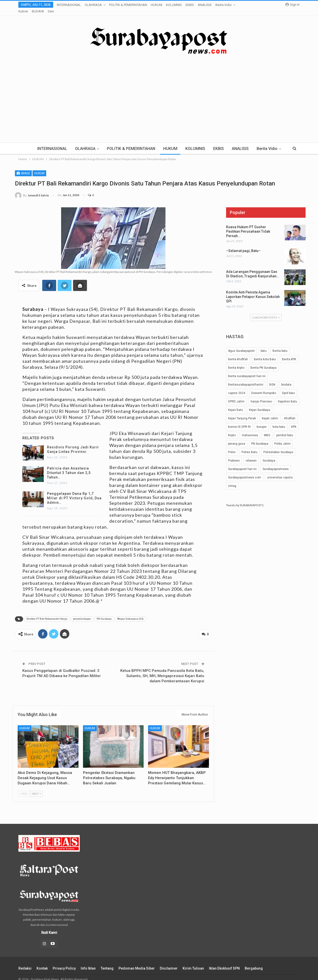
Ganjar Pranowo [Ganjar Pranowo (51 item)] (261, 395)
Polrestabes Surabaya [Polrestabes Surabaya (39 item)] (278, 446)
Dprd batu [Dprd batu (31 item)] (288, 387)
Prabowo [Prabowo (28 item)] (234, 454)
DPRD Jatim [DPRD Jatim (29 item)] (236, 395)
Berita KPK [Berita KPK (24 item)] (289, 353)
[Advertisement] (159, 89)
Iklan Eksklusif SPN (224, 961)
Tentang (107, 961)
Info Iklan (88, 961)
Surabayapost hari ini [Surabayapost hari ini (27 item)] (242, 463)
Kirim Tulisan (193, 961)
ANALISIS (247, 142)
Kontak (42, 961)
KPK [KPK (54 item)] (294, 421)
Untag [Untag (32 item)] (232, 480)
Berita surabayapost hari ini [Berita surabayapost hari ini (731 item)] (247, 370)
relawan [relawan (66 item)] (251, 454)
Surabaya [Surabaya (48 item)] (269, 454)
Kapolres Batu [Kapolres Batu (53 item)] (288, 395)
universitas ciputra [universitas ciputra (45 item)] (280, 471)
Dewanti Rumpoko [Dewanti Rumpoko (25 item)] (264, 387)
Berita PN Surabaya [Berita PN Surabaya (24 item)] (263, 362)
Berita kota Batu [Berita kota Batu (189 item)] (265, 353)
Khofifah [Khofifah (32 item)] (290, 412)
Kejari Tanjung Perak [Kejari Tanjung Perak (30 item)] (242, 412)
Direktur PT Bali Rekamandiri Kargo (47, 613)
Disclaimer (169, 961)
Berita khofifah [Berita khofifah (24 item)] (238, 353)
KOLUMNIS (174, 5)
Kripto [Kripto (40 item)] (232, 429)
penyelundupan (82, 613)
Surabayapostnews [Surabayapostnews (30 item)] (276, 463)
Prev (24, 786)
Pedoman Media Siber (137, 961)
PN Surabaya (104, 613)
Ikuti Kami (49, 925)
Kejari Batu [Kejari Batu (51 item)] (236, 404)
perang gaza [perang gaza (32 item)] (237, 437)
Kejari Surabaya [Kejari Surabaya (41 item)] (259, 404)
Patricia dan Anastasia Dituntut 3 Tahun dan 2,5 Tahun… (69, 467)
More (203, 5)
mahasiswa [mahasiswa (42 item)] (250, 429)
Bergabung (254, 961)
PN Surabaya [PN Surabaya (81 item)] (260, 437)
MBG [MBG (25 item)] (267, 429)
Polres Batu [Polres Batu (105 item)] (249, 446)
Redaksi (25, 961)
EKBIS (190, 5)
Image (23, 167)
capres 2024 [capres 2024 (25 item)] (237, 387)
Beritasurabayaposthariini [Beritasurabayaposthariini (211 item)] (246, 378)
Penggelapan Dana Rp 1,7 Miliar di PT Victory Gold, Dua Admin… (74, 492)
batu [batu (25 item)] (264, 345)
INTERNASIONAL (69, 5)
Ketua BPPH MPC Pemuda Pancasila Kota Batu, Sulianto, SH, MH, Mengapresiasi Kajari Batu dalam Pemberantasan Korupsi (162, 669)
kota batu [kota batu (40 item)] (279, 421)
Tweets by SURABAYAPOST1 (245, 499)
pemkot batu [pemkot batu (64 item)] (285, 429)
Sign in (293, 5)
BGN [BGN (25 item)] (272, 378)
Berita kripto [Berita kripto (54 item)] (236, 362)
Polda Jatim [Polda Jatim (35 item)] (282, 437)
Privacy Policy (64, 961)
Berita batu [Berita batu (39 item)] (280, 345)
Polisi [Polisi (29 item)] (232, 446)
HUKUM (157, 5)
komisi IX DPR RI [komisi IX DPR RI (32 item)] (239, 421)
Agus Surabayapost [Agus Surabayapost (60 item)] (241, 345)
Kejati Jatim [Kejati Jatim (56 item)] (270, 412)
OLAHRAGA (93, 5)
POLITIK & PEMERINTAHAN (128, 5)
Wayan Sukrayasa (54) (130, 613)
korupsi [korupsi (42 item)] (262, 421)
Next (36, 786)
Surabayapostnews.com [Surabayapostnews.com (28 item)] (245, 471)
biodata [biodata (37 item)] (286, 378)
